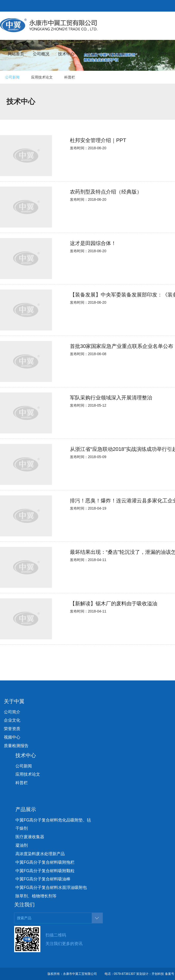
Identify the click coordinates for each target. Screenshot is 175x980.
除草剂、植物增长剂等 (36, 896)
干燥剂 (22, 828)
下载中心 (142, 54)
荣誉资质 (12, 729)
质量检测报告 (16, 746)
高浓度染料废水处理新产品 (40, 854)
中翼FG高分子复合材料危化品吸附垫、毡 (53, 820)
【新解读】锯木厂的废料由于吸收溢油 (114, 603)
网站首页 (16, 54)
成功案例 (117, 54)
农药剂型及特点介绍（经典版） (106, 192)
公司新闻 (12, 77)
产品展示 (91, 54)
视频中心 (12, 737)
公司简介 (12, 712)
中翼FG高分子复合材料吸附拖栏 (45, 862)
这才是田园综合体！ (93, 243)
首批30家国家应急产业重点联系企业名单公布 (122, 346)
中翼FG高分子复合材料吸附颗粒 (45, 871)
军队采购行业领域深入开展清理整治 (111, 398)
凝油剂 (22, 845)
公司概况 (41, 54)
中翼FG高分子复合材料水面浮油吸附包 (51, 887)
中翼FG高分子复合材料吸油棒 (43, 879)
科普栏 (70, 77)
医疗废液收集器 (30, 837)
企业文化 (12, 720)
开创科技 (158, 974)
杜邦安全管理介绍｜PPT (98, 140)
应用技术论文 (42, 77)
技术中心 (66, 54)
